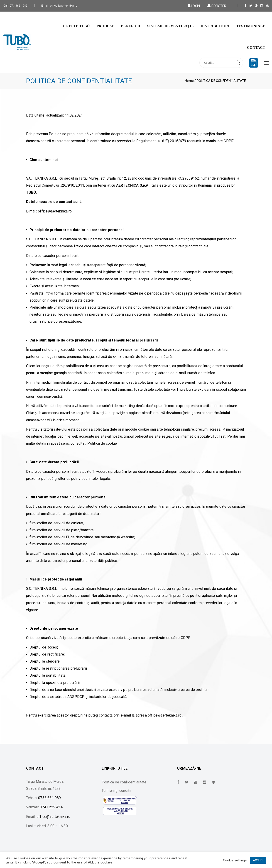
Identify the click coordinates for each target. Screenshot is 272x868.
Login (194, 6)
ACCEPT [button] (258, 860)
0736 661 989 (49, 798)
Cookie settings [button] (235, 860)
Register (216, 6)
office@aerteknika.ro (165, 715)
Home (189, 81)
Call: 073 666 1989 (16, 6)
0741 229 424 (51, 807)
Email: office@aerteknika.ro (59, 6)
